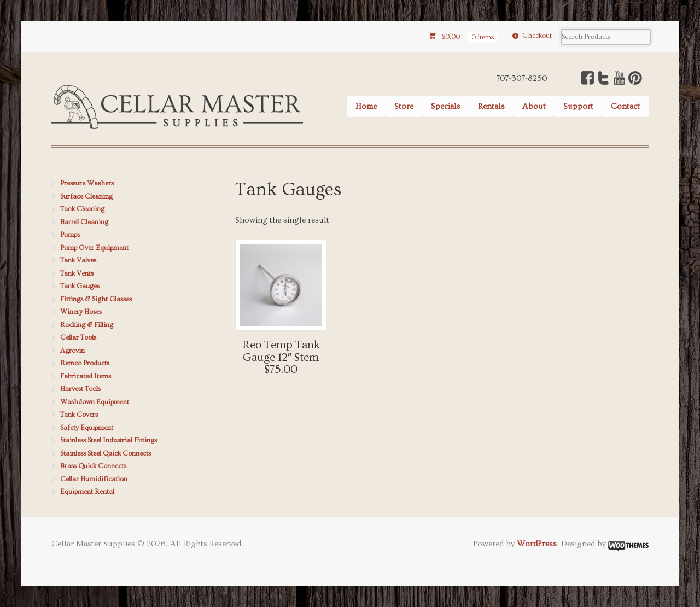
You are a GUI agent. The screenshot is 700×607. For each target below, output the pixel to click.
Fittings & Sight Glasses (96, 299)
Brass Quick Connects (93, 466)
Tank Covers (79, 415)
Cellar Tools (78, 337)
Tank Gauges (80, 286)
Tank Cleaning (82, 209)
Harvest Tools (80, 389)
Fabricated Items (86, 376)
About (534, 106)
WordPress (537, 544)
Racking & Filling (87, 325)
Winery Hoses (81, 312)
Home (366, 106)
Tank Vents (77, 273)
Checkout (537, 36)
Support (578, 106)
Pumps (70, 235)
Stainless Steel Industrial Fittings (109, 440)
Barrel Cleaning (84, 222)
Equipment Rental (87, 492)
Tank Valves (78, 260)
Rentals (491, 106)
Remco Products (85, 363)
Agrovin (72, 351)
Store (404, 106)
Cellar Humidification (94, 479)
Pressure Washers (87, 183)
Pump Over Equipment (94, 248)
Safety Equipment (87, 428)
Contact (625, 106)
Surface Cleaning (86, 196)
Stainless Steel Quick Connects (106, 453)
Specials (446, 106)
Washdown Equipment (95, 402)
